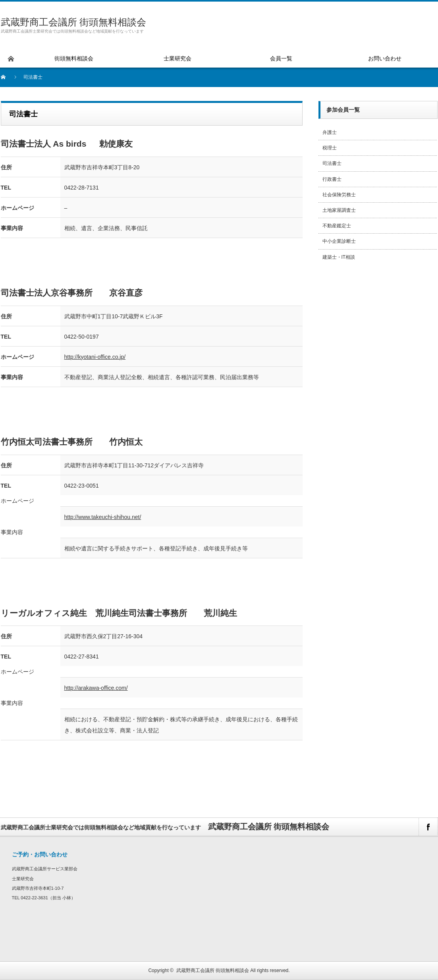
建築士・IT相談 (339, 257)
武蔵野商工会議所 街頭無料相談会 (74, 22)
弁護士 (330, 132)
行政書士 (332, 179)
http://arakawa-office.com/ (96, 688)
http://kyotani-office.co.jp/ (95, 357)
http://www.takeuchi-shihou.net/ (103, 517)
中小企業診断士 (339, 241)
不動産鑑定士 (337, 226)
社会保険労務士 (339, 195)
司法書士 (332, 163)
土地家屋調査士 (339, 210)
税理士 (330, 148)
